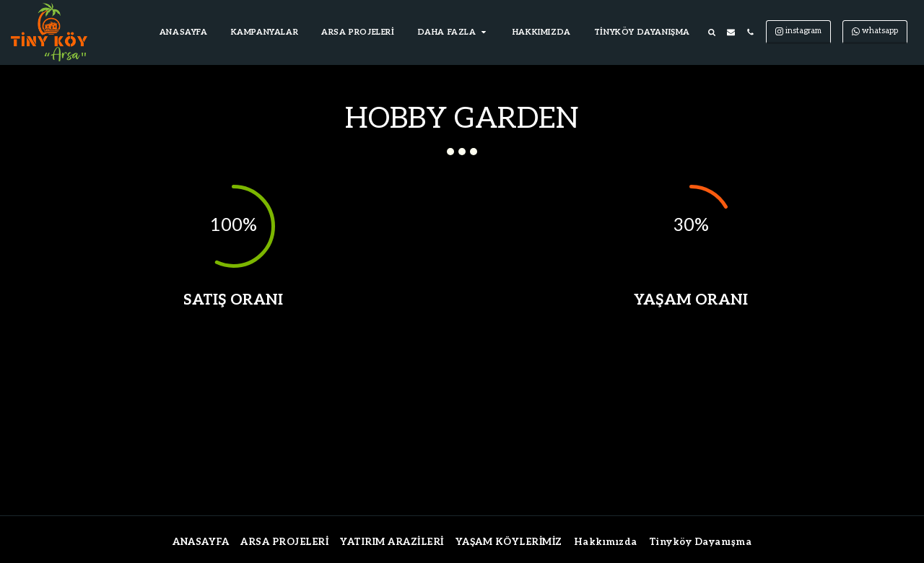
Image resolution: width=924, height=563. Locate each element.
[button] (454, 32)
